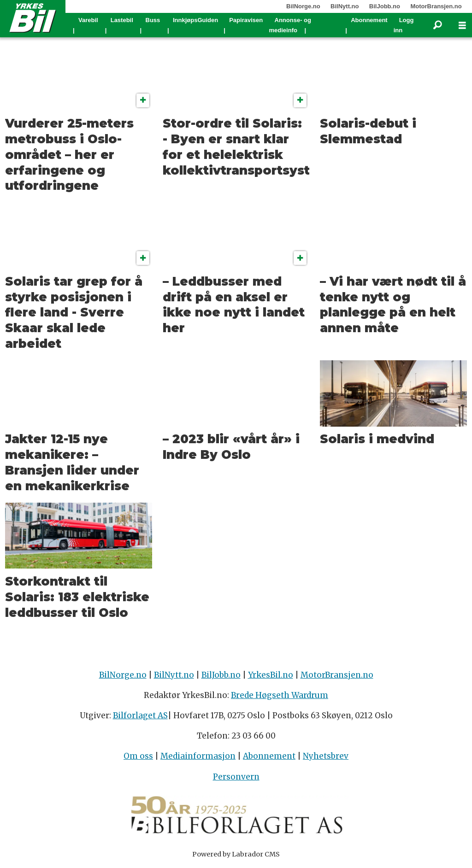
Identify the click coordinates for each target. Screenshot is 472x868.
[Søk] (437, 25)
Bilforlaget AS (140, 716)
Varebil (88, 20)
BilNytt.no (345, 6)
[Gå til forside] (33, 18)
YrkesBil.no (271, 675)
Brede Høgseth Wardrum (280, 695)
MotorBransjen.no (436, 6)
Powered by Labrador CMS (236, 854)
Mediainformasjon (198, 756)
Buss (153, 20)
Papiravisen (246, 20)
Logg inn (404, 25)
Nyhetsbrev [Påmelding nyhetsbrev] (326, 756)
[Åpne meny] (462, 26)
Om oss (138, 756)
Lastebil (122, 20)
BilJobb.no (385, 6)
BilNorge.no (303, 6)
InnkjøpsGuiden (195, 20)
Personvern (236, 777)
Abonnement (369, 20)
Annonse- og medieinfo (290, 25)
